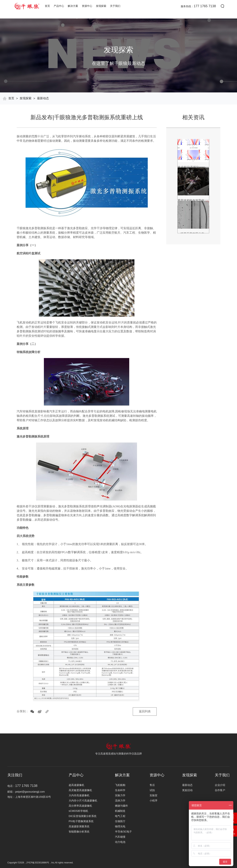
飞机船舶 (120, 785)
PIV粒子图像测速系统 (81, 821)
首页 (47, 6)
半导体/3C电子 (123, 832)
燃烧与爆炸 (121, 806)
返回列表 (145, 712)
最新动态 (43, 98)
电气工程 (120, 816)
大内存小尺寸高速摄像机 (83, 801)
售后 (152, 785)
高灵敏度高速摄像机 (80, 790)
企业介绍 (220, 785)
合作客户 (220, 790)
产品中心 (59, 6)
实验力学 (120, 795)
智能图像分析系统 (79, 832)
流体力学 (120, 801)
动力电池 (120, 842)
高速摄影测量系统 (79, 826)
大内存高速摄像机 (79, 795)
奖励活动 (187, 790)
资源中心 (87, 6)
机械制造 (120, 811)
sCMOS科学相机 (78, 811)
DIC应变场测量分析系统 (83, 816)
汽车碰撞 (120, 837)
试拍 (152, 790)
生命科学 (120, 790)
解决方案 (73, 6)
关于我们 (115, 6)
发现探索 (101, 6)
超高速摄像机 (76, 785)
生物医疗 (120, 821)
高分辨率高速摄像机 (80, 806)
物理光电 (120, 826)
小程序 (153, 801)
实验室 (153, 795)
